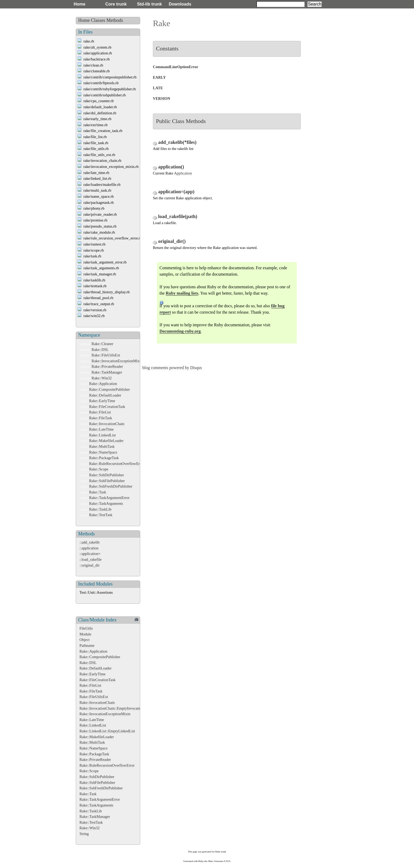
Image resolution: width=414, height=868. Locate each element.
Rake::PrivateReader (107, 366)
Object (84, 640)
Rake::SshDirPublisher (107, 475)
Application (183, 173)
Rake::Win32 (102, 378)
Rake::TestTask (101, 515)
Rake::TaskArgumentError (109, 498)
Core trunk (116, 4)
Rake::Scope (99, 469)
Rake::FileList (100, 412)
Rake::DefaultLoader (105, 395)
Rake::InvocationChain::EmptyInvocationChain (116, 708)
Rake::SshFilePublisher (107, 481)
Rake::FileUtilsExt (106, 355)
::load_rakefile (91, 559)
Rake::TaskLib (100, 509)
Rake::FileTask (101, 418)
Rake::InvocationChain (107, 424)
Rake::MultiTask (102, 446)
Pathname (87, 645)
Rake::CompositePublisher (110, 389)
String (84, 834)
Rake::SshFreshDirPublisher (111, 486)
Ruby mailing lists (182, 293)
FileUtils (86, 628)
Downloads (180, 4)
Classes (98, 20)
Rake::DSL (100, 350)
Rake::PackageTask (104, 458)
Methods (115, 20)
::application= (90, 554)
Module (85, 634)
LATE (158, 88)
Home (79, 4)
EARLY (159, 77)
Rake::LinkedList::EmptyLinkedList (107, 731)
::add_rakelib (90, 542)
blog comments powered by (172, 368)
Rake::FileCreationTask (107, 407)
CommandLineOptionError (176, 67)
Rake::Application (103, 384)
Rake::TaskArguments (106, 503)
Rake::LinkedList (103, 435)
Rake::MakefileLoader (106, 441)
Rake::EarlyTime (102, 401)
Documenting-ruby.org (180, 331)
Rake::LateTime (102, 429)
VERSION (162, 98)
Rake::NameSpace (103, 452)
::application (89, 548)
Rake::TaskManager (107, 372)
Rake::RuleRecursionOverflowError (117, 464)
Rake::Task (98, 492)
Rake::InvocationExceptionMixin (117, 361)
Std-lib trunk (149, 4)
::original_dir (90, 565)
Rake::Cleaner (102, 344)
